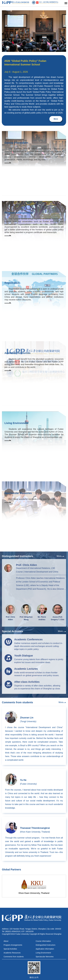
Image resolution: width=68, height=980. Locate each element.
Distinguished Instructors (45, 945)
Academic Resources (12, 953)
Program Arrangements (13, 945)
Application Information (45, 949)
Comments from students (14, 957)
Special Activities (10, 949)
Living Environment (43, 953)
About (6, 941)
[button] (22, 50)
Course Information (43, 941)
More (56, 119)
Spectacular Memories (45, 957)
